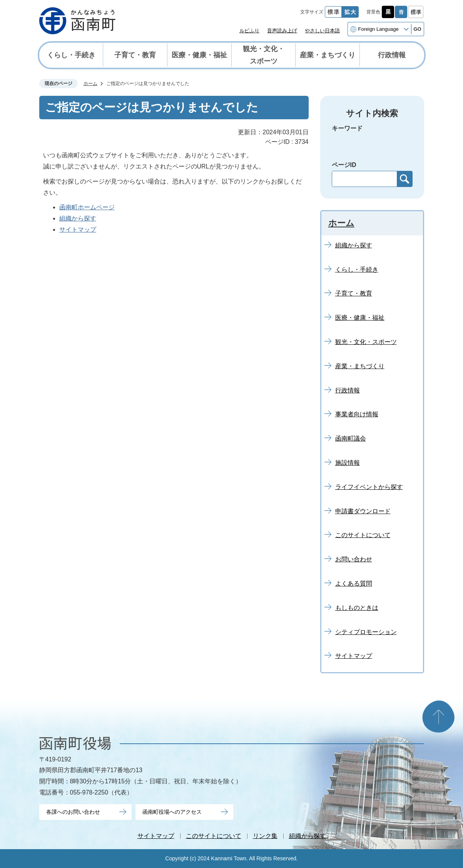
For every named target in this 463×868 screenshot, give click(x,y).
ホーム (90, 83)
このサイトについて (214, 836)
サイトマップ (78, 230)
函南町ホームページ (87, 207)
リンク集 (265, 836)
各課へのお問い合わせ (73, 812)
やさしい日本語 (322, 31)
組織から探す (78, 218)
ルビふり (249, 31)
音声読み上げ (282, 31)
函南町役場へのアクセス (172, 812)
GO (417, 29)
